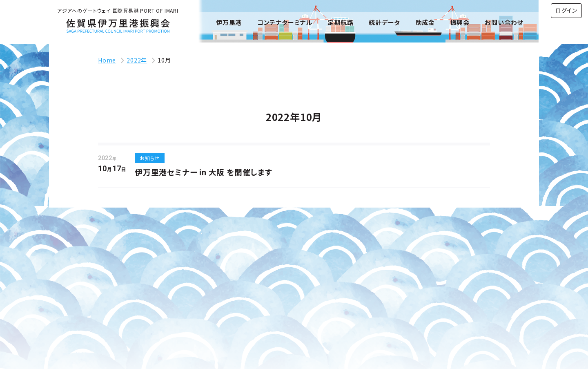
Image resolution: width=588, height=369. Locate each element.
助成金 (425, 22)
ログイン (566, 10)
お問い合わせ (504, 22)
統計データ (384, 22)
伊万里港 (229, 22)
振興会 (460, 22)
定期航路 (340, 22)
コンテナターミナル (285, 22)
